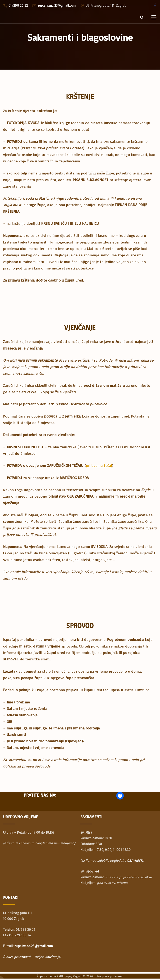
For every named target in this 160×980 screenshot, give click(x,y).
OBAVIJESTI (135, 860)
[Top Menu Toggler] (154, 17)
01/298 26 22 (18, 5)
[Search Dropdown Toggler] (142, 17)
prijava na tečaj (99, 465)
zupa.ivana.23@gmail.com (57, 5)
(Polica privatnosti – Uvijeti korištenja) (32, 957)
